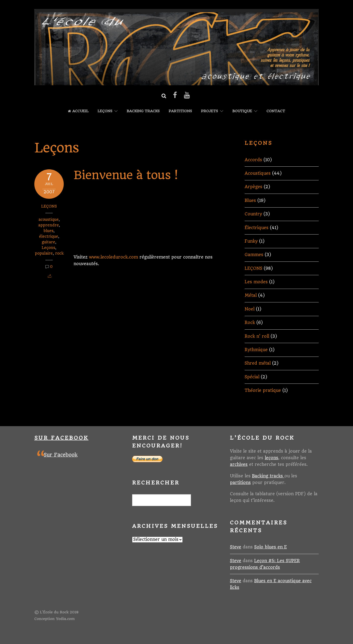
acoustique (49, 220)
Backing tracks (143, 111)
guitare (48, 242)
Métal (251, 295)
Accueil (78, 111)
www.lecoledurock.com (113, 257)
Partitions (180, 111)
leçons (271, 458)
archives (239, 464)
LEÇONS (105, 111)
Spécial (252, 377)
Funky (251, 241)
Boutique (242, 111)
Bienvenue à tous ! (126, 175)
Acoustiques (258, 173)
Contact (276, 111)
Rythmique (256, 350)
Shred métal (258, 363)
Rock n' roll (257, 336)
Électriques (257, 228)
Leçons (48, 248)
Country (253, 214)
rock (59, 253)
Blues (250, 200)
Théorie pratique (263, 390)
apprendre (49, 225)
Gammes (254, 255)
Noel (250, 309)
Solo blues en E (271, 547)
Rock (250, 322)
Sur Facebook (61, 438)
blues (49, 231)
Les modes (256, 282)
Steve (236, 547)
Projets (209, 111)
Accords (253, 160)
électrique (49, 236)
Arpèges (253, 187)
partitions (240, 483)
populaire (44, 253)
